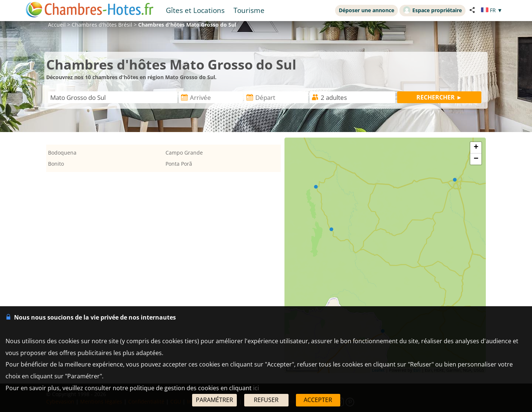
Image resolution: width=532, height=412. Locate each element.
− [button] (476, 159)
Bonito (56, 164)
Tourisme (249, 10)
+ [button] (476, 148)
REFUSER (266, 400)
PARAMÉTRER (214, 400)
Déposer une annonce (366, 10)
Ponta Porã (179, 164)
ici (256, 388)
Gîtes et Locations (195, 10)
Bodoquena (62, 153)
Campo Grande (184, 153)
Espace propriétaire (432, 10)
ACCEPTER (318, 400)
